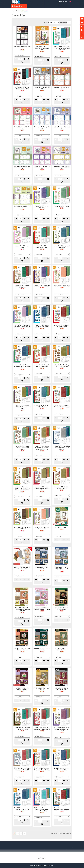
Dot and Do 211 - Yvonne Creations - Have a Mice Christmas (22, 448)
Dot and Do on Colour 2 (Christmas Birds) (62, 609)
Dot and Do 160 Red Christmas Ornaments (42, 247)
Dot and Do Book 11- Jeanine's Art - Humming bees (42, 48)
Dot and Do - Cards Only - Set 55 (62, 88)
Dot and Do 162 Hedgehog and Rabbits (22, 286)
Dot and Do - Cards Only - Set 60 (42, 167)
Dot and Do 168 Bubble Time (42, 286)
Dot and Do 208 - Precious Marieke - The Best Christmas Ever (22, 407)
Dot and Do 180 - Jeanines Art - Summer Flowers (62, 326)
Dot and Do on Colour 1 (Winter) (42, 568)
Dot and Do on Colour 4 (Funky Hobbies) (42, 649)
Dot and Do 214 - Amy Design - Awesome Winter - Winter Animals (62, 448)
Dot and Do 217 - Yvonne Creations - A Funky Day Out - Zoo (42, 488)
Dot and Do (24, 11)
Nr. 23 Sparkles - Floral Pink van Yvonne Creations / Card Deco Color (62, 48)
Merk (18, 11)
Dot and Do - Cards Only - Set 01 (22, 47)
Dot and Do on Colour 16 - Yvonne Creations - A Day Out (42, 609)
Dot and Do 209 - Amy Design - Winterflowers (42, 406)
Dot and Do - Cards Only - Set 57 (42, 128)
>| (24, 833)
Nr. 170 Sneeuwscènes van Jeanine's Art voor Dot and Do (62, 809)
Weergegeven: (64, 22)
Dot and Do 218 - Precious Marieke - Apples (62, 488)
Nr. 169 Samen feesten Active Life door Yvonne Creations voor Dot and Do (42, 809)
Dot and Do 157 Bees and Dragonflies (42, 207)
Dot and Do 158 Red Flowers (62, 206)
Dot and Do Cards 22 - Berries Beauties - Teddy (22, 568)
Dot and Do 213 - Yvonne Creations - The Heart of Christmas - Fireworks (42, 448)
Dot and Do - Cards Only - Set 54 (42, 88)
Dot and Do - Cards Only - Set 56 (22, 128)
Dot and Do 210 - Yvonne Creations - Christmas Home (62, 406)
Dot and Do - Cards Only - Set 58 (62, 128)
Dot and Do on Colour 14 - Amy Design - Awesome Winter (62, 569)
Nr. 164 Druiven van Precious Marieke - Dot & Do (62, 769)
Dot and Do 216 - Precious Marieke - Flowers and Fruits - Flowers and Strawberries (22, 488)
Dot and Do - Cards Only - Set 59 (22, 167)
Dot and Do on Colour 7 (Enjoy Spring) (42, 689)
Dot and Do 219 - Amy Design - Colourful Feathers (22, 528)
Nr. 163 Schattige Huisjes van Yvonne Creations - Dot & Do (42, 769)
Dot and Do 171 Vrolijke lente (62, 286)
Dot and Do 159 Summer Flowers (22, 247)
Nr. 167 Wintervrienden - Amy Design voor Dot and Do (22, 809)
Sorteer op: (47, 22)
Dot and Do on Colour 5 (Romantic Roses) (62, 649)
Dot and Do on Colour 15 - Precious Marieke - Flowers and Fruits (22, 609)
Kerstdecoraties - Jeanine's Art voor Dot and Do (22, 728)
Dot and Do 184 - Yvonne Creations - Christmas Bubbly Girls (22, 366)
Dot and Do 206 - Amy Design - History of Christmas (62, 366)
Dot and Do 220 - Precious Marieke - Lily (42, 528)
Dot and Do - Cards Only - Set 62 (22, 207)
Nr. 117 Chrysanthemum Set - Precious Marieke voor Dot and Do (62, 729)
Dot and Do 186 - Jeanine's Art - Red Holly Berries (42, 366)
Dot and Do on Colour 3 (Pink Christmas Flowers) (22, 649)
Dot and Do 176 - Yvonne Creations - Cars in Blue (42, 326)
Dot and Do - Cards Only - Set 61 (62, 167)
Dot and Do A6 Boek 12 (62, 527)
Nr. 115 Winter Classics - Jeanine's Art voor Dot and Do (42, 728)
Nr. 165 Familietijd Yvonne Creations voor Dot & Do (22, 88)
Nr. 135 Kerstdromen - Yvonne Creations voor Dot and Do (22, 769)
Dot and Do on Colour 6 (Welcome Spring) (22, 689)
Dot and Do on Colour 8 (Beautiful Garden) (62, 689)
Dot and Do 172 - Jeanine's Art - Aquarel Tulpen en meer (22, 326)
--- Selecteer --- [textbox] (19, 55)
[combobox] (22, 55)
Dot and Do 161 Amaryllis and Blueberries (62, 247)
